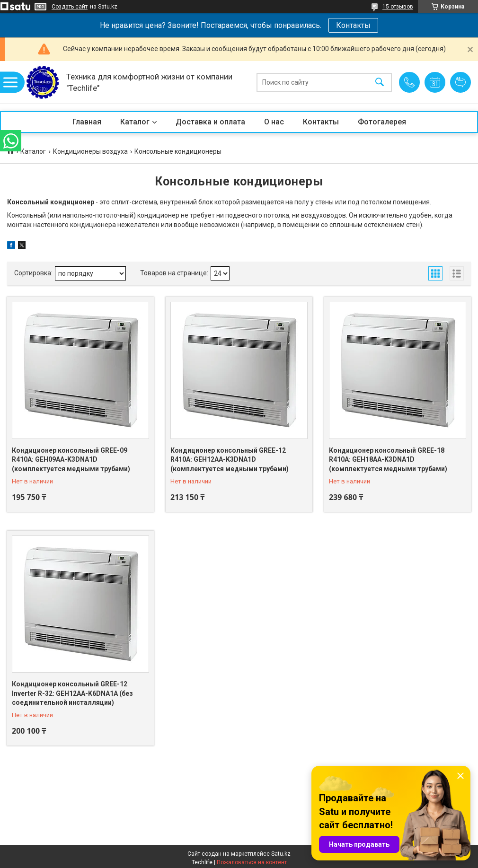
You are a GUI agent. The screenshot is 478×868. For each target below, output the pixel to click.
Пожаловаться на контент (252, 862)
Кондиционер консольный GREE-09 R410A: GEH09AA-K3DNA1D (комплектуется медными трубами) (71, 460)
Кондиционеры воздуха (90, 151)
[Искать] (380, 83)
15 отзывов (398, 7)
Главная (87, 122)
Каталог (135, 122)
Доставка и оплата (210, 122)
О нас (274, 122)
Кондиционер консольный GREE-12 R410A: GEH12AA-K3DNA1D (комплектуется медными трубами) (230, 460)
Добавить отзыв (460, 82)
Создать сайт (70, 7)
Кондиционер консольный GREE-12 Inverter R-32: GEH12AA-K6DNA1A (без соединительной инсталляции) (72, 693)
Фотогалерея (382, 122)
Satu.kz (281, 854)
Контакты (353, 25)
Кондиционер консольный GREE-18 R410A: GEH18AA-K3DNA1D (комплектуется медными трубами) (388, 460)
